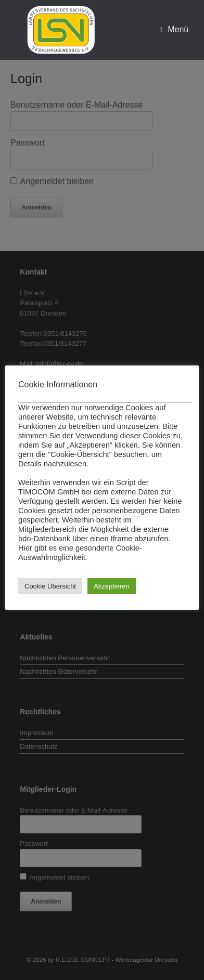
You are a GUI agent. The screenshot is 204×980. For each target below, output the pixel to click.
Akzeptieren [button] (112, 586)
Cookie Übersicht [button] (50, 586)
